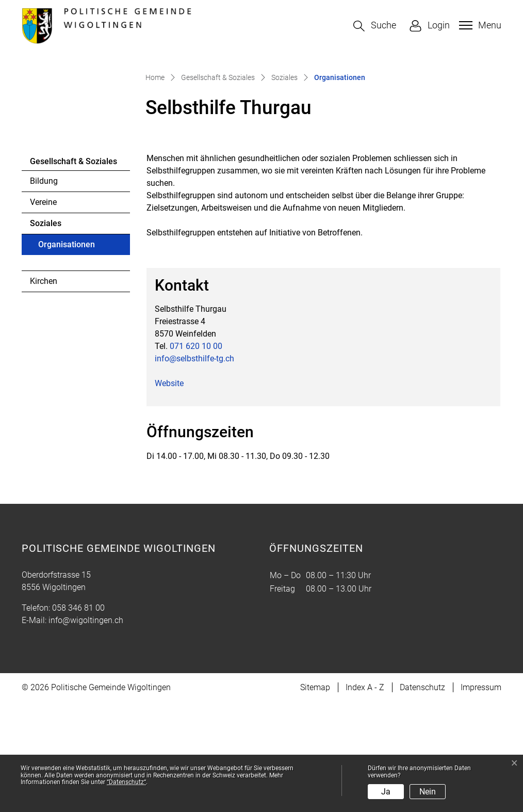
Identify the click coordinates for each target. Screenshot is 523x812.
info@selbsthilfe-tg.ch (194, 469)
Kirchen (44, 392)
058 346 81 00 (78, 718)
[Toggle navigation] (479, 25)
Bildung (44, 291)
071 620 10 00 (196, 457)
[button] (375, 26)
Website (169, 494)
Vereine (43, 313)
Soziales (46, 334)
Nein (428, 792)
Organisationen (66, 358)
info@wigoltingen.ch (86, 730)
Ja (386, 792)
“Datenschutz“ (126, 782)
